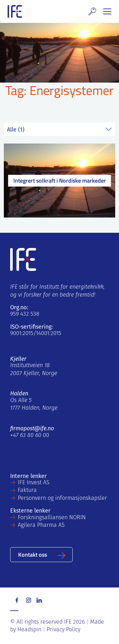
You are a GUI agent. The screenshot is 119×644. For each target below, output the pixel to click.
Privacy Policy (63, 630)
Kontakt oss (33, 554)
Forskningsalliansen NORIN (52, 518)
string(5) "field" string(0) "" (60, 129)
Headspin (29, 630)
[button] (92, 11)
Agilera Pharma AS (41, 525)
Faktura (27, 490)
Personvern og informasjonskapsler (62, 498)
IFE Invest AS (34, 483)
